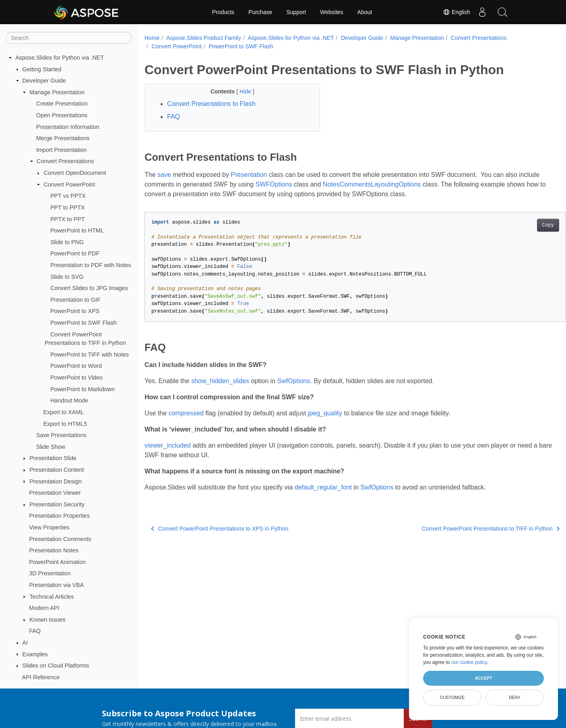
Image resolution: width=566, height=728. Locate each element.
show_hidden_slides (220, 381)
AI (25, 643)
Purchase (260, 12)
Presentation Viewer (55, 493)
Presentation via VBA (56, 585)
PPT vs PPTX (68, 196)
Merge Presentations (63, 138)
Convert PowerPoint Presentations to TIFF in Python (462, 529)
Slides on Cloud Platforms (56, 666)
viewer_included (168, 445)
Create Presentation (62, 104)
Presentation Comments (60, 539)
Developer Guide (44, 81)
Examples (35, 654)
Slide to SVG (67, 277)
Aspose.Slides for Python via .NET (60, 58)
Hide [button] (240, 91)
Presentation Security (57, 504)
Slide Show (51, 447)
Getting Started (42, 69)
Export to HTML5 (65, 424)
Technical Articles (52, 597)
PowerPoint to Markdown (83, 389)
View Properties (49, 527)
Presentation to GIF (75, 300)
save (164, 175)
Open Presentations (62, 115)
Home (152, 38)
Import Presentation (62, 150)
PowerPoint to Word (76, 366)
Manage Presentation (57, 92)
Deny (515, 697)
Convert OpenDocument (75, 173)
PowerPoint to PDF (75, 253)
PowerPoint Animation (57, 562)
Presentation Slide (53, 458)
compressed (186, 413)
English (457, 12)
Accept (483, 678)
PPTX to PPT (68, 219)
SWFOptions (296, 184)
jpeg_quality (325, 413)
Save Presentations (61, 435)
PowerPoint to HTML (77, 230)
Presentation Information (68, 127)
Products (223, 12)
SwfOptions (293, 381)
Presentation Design (56, 481)
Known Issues (48, 620)
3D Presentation (50, 573)
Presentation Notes (54, 550)
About (365, 12)
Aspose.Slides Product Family (204, 38)
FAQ (35, 631)
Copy (519, 225)
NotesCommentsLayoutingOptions (394, 184)
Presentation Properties (59, 516)
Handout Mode (69, 400)
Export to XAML (63, 412)
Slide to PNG (67, 242)
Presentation (249, 175)
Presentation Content (57, 470)
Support (296, 12)
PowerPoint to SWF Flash (84, 323)
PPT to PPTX (67, 207)
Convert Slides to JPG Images (89, 288)
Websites (332, 12)
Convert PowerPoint (69, 185)
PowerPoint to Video (76, 377)
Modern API (44, 608)
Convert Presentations (65, 161)
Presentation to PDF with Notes (91, 265)
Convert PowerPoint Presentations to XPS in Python (220, 529)
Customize (452, 697)
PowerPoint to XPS (75, 311)
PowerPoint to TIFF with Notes (90, 355)
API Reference (41, 677)
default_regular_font (323, 487)
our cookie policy (469, 662)
